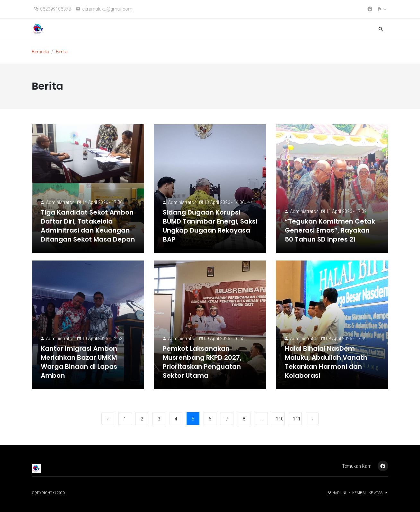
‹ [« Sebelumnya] (108, 419)
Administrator (60, 202)
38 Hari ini (337, 493)
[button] (382, 9)
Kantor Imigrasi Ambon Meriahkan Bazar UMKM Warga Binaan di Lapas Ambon (79, 362)
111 (297, 419)
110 (280, 419)
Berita (62, 52)
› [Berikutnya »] (312, 419)
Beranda (40, 52)
